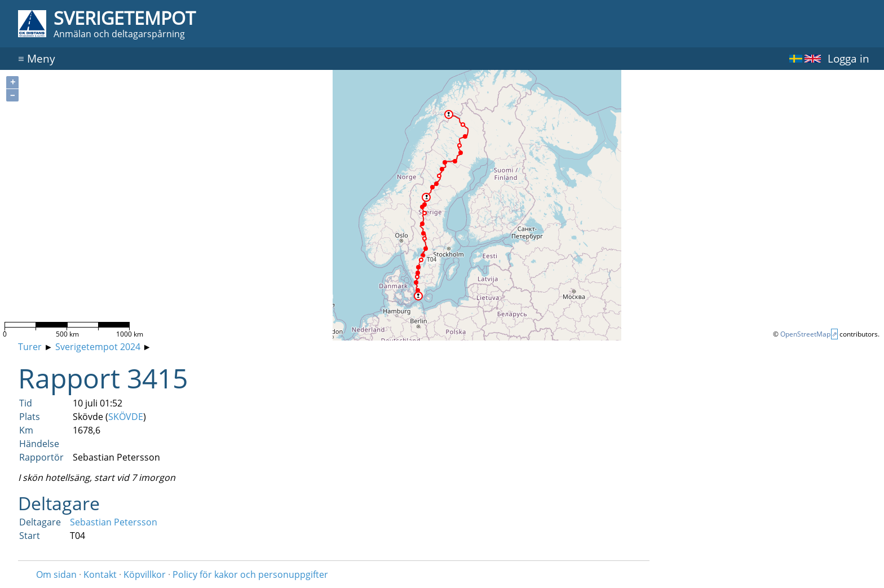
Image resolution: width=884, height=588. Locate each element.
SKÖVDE (126, 417)
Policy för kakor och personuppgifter (250, 574)
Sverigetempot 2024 (98, 347)
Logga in (848, 58)
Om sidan (56, 574)
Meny (37, 58)
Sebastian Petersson (114, 522)
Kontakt (100, 574)
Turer (30, 347)
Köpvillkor (145, 574)
